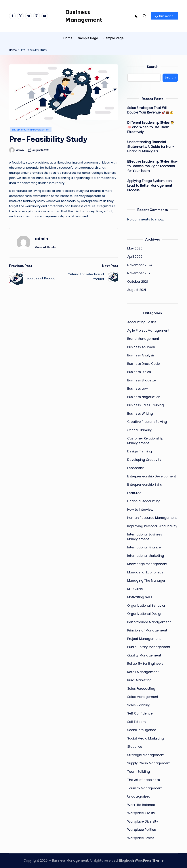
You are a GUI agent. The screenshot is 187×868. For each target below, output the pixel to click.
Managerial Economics (145, 572)
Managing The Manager (146, 581)
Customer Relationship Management (145, 441)
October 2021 (138, 282)
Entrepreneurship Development (31, 130)
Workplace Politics (142, 830)
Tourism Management (145, 788)
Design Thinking (140, 451)
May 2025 (135, 248)
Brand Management (143, 339)
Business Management (84, 16)
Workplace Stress (141, 838)
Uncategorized (139, 796)
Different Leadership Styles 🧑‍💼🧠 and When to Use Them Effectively (151, 127)
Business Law (138, 389)
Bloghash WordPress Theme (141, 861)
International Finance (144, 547)
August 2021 (137, 290)
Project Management (144, 639)
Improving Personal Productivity (152, 526)
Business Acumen (141, 347)
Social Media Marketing (146, 738)
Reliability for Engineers (145, 664)
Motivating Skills (140, 597)
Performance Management (149, 622)
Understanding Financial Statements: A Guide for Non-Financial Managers (151, 147)
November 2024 (140, 265)
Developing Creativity (144, 460)
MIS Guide (135, 589)
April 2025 (135, 257)
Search (153, 67)
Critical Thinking (140, 430)
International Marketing (146, 556)
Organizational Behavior (146, 606)
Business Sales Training (146, 405)
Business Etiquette (142, 380)
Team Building (139, 772)
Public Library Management (149, 647)
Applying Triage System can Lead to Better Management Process (150, 186)
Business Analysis (141, 355)
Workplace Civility (141, 813)
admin (41, 239)
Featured (134, 493)
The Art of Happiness (144, 780)
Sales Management (143, 697)
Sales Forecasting (141, 689)
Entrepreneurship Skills (145, 485)
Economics (136, 468)
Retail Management (143, 672)
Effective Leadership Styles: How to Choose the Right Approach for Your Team (152, 166)
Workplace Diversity (143, 821)
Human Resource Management (152, 518)
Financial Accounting (144, 501)
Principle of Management (147, 630)
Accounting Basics (142, 322)
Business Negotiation (144, 397)
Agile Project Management (148, 331)
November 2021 (139, 273)
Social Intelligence (142, 730)
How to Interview (140, 510)
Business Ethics (139, 372)
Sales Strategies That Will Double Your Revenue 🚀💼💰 (150, 110)
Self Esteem (137, 722)
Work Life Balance (141, 805)
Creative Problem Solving (147, 422)
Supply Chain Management (149, 763)
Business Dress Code (144, 364)
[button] (164, 16)
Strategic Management (146, 755)
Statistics (135, 747)
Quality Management (144, 655)
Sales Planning (139, 705)
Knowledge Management (147, 564)
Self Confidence (140, 713)
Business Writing (140, 414)
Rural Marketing (139, 680)
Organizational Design (145, 614)
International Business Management (145, 537)
